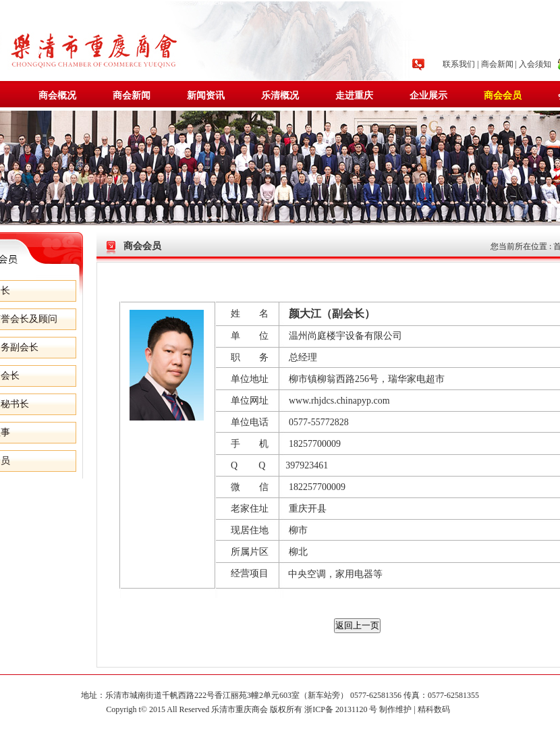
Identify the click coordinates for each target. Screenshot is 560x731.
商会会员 (503, 96)
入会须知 (535, 64)
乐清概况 (280, 96)
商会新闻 (497, 64)
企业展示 (428, 96)
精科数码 (436, 709)
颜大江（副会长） (332, 314)
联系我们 (459, 64)
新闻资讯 (206, 96)
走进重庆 (354, 96)
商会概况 (57, 96)
